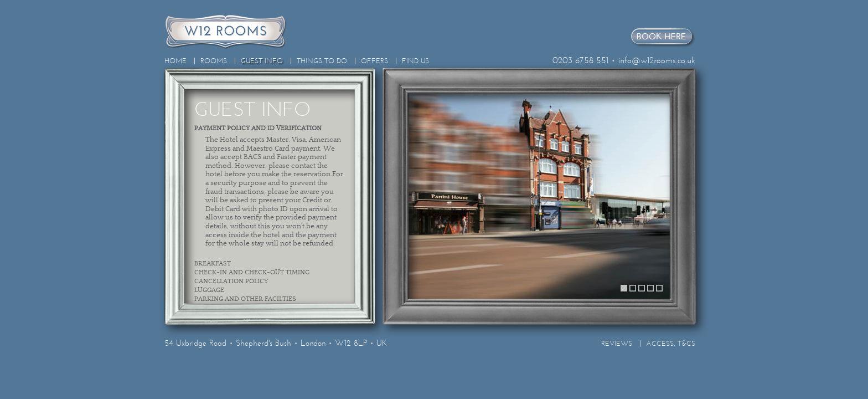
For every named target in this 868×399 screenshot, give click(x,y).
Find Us (415, 61)
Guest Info (262, 61)
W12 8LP (351, 343)
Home (175, 61)
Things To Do (322, 61)
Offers (374, 61)
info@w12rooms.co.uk (657, 60)
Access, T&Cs (671, 344)
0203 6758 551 (580, 60)
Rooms (214, 61)
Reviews (617, 344)
